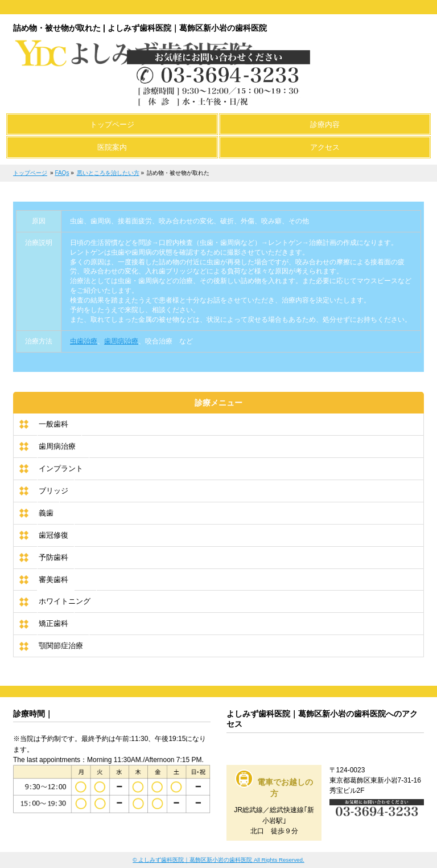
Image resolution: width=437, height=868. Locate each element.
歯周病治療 (121, 341)
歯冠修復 (53, 535)
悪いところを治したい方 (108, 173)
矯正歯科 (53, 623)
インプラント (61, 468)
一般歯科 (53, 424)
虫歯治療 (84, 341)
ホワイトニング (65, 601)
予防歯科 (53, 557)
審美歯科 (53, 580)
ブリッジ (53, 491)
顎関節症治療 (61, 646)
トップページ (30, 173)
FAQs (62, 173)
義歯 (46, 513)
